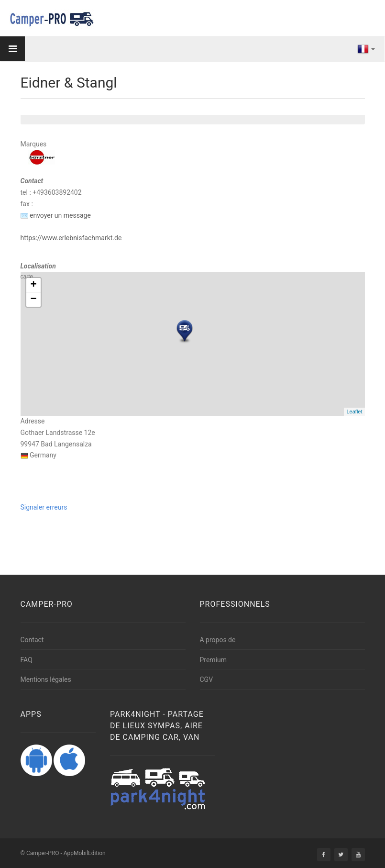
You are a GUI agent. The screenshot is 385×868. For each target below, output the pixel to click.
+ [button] (33, 285)
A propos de (218, 640)
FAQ (27, 660)
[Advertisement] (180, 535)
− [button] (33, 300)
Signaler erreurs (44, 507)
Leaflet (354, 412)
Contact (32, 640)
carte (192, 344)
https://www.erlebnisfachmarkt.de (71, 238)
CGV (207, 679)
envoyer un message (56, 215)
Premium (214, 660)
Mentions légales (46, 679)
